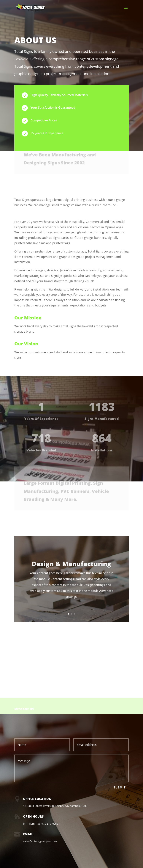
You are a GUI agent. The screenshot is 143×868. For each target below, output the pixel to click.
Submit (120, 787)
